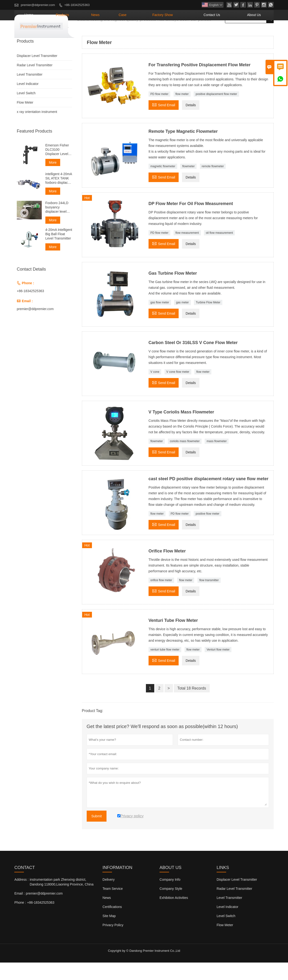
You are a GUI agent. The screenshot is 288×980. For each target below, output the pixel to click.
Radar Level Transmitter (35, 83)
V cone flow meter (178, 389)
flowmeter (188, 184)
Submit (97, 834)
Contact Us (227, 32)
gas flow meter (160, 320)
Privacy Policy (113, 942)
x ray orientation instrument (37, 129)
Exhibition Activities (174, 915)
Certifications (112, 924)
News (138, 32)
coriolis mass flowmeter (185, 459)
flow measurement (187, 250)
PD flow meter (159, 111)
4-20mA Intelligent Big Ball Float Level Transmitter (59, 251)
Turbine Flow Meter (208, 320)
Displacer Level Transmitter (37, 73)
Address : (21, 897)
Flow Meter (25, 120)
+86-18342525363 (77, 5)
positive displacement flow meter (216, 111)
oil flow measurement (219, 250)
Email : (19, 911)
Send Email (164, 122)
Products (113, 32)
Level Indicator (28, 101)
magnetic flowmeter (163, 184)
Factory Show (189, 32)
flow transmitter (209, 598)
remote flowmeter (213, 184)
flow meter (182, 111)
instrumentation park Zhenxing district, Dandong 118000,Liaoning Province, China (61, 899)
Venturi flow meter (218, 667)
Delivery (109, 897)
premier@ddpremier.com (38, 5)
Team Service (113, 906)
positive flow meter (207, 531)
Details (191, 122)
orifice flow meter (161, 598)
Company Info (170, 897)
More (53, 180)
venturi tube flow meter (165, 667)
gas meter (182, 320)
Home (88, 32)
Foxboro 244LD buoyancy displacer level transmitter (57, 225)
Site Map (109, 933)
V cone (155, 389)
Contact (25, 885)
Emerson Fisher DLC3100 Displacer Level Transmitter (57, 167)
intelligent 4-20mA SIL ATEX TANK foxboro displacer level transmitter (59, 196)
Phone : (20, 920)
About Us (259, 32)
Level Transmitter (29, 92)
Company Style (171, 906)
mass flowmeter (217, 459)
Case (159, 32)
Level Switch (26, 111)
